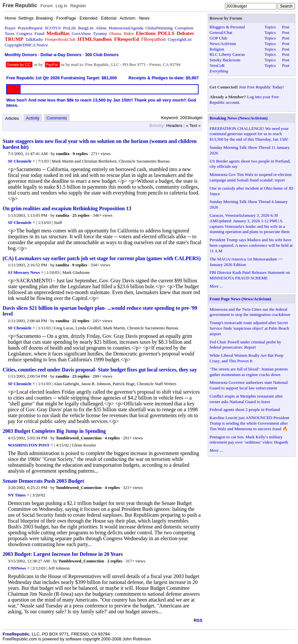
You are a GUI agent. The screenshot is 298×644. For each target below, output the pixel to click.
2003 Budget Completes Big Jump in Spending (54, 431)
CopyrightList (180, 39)
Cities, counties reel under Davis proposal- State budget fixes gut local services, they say (100, 370)
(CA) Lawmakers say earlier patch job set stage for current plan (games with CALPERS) (102, 258)
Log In (61, 6)
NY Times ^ (19, 495)
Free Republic (20, 5)
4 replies (112, 438)
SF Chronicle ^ (21, 161)
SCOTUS (53, 28)
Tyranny (100, 33)
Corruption (184, 28)
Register (78, 6)
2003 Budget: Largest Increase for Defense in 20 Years (63, 554)
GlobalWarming (159, 28)
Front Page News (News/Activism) (240, 299)
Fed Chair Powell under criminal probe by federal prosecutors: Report (246, 345)
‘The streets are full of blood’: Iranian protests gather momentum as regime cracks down (249, 372)
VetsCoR (217, 65)
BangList (86, 28)
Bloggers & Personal (227, 27)
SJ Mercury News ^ (26, 272)
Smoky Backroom (225, 60)
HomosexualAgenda (126, 28)
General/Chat (221, 32)
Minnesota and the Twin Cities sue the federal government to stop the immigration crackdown (250, 312)
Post (286, 27)
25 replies (81, 215)
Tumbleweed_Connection (79, 438)
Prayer (10, 28)
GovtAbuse (81, 33)
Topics (270, 27)
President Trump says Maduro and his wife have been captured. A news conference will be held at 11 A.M (251, 245)
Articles (12, 118)
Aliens (101, 28)
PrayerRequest (30, 28)
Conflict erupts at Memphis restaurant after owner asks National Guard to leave (246, 399)
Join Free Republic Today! (261, 87)
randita (63, 154)
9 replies (80, 154)
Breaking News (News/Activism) (239, 118)
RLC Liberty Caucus (227, 54)
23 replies (81, 376)
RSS (198, 620)
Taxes (9, 33)
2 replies (115, 561)
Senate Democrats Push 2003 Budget (43, 481)
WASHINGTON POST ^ (30, 445)
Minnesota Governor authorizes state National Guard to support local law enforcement (249, 385)
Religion (217, 49)
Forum (47, 6)
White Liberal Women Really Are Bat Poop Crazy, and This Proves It (246, 358)
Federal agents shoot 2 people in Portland (245, 409)
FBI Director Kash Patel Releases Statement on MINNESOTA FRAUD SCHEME (250, 275)
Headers (174, 126)
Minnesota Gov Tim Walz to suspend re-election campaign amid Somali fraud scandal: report (251, 177)
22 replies (81, 321)
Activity (33, 118)
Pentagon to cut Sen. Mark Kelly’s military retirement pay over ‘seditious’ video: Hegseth (249, 440)
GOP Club (218, 38)
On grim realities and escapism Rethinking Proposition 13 (67, 208)
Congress (24, 33)
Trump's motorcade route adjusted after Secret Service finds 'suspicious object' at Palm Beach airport (249, 328)
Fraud (39, 33)
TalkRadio (34, 39)
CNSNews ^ (19, 568)
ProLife (69, 28)
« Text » (193, 126)
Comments (57, 118)
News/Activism (223, 44)
